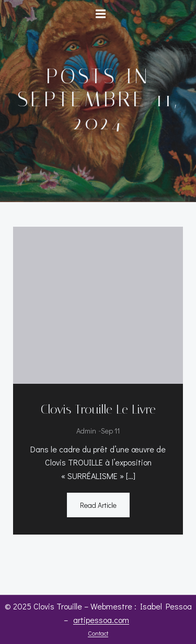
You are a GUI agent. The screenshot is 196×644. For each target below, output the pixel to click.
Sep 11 (110, 431)
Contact (98, 633)
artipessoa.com (101, 620)
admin (86, 431)
